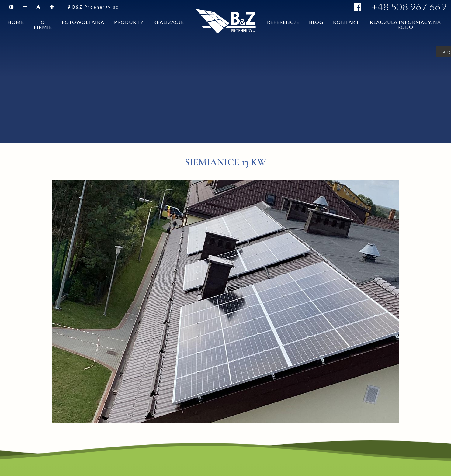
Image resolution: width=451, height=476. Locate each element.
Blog (316, 31)
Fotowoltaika (83, 31)
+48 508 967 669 (409, 7)
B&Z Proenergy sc (95, 7)
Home (16, 31)
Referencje (283, 31)
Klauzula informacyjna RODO (405, 34)
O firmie (43, 34)
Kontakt (346, 31)
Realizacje (169, 31)
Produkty (129, 31)
